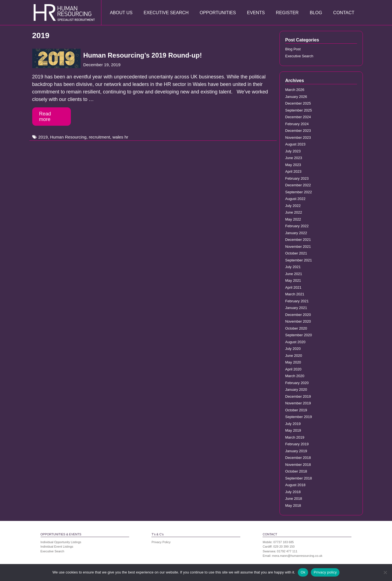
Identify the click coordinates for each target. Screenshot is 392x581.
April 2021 (294, 287)
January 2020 (296, 390)
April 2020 (294, 369)
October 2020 (296, 328)
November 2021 (298, 247)
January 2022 (296, 233)
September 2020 (299, 335)
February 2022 (297, 226)
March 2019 (295, 437)
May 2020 (293, 362)
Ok (303, 572)
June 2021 (294, 274)
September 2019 (299, 417)
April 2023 (294, 171)
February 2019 (297, 444)
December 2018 (298, 458)
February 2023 (297, 178)
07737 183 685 (284, 542)
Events (256, 13)
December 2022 (298, 185)
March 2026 (295, 90)
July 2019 (293, 424)
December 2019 (298, 396)
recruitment (100, 137)
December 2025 (298, 103)
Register (287, 13)
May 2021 (293, 280)
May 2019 (293, 430)
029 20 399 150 (284, 547)
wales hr (120, 137)
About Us (121, 13)
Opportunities (218, 13)
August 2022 (295, 199)
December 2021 (298, 240)
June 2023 (294, 158)
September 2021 (299, 260)
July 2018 (293, 492)
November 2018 (298, 465)
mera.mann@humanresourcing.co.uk (297, 556)
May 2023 (293, 165)
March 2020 (295, 376)
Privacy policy (325, 572)
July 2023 (293, 151)
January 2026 (296, 97)
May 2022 (293, 219)
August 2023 (295, 144)
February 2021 (297, 301)
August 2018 (295, 485)
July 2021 (293, 267)
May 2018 (293, 505)
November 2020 (298, 321)
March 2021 (295, 294)
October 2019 (296, 410)
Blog (316, 13)
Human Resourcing (68, 137)
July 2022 (293, 206)
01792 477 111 (287, 551)
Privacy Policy (161, 542)
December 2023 (298, 131)
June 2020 (294, 356)
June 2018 (294, 499)
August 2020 (295, 342)
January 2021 (296, 308)
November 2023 (298, 138)
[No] (385, 572)
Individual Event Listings (57, 547)
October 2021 (296, 253)
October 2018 (296, 471)
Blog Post (293, 49)
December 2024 (298, 117)
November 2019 (298, 403)
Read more (45, 117)
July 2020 (293, 349)
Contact (344, 13)
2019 (43, 137)
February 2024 (297, 124)
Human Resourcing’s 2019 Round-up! (143, 55)
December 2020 (298, 315)
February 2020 (297, 383)
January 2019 (296, 451)
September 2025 (299, 110)
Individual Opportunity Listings (61, 542)
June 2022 (294, 212)
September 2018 (299, 478)
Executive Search (166, 13)
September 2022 (299, 192)
